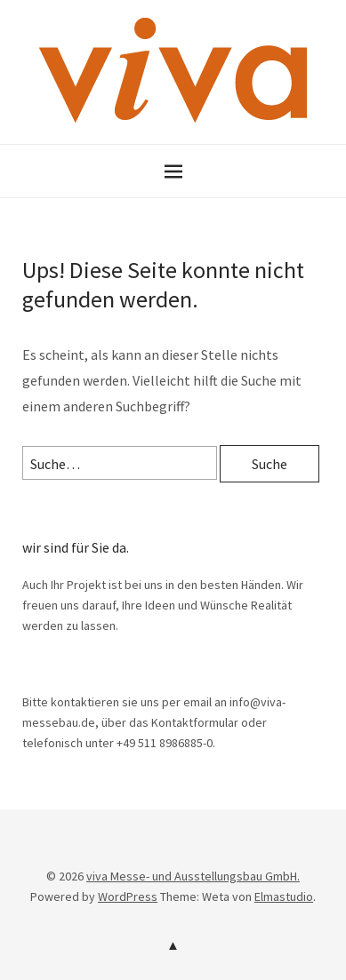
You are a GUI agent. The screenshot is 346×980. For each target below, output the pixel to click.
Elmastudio (284, 896)
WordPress (128, 896)
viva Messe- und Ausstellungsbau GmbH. (193, 876)
